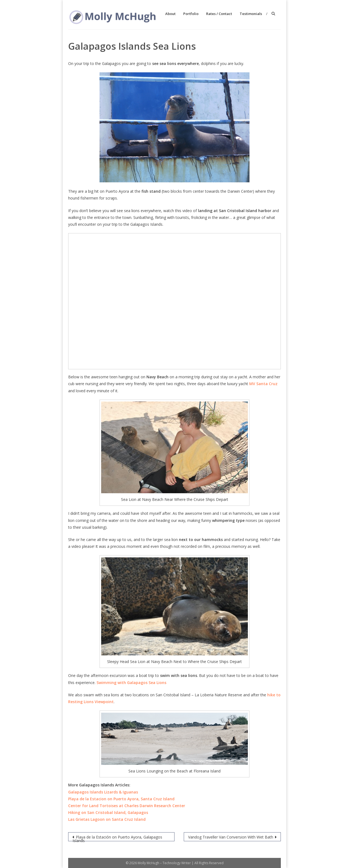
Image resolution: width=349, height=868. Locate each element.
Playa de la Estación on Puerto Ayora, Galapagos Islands (117, 838)
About (170, 14)
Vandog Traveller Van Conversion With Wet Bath (231, 837)
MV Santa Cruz (263, 384)
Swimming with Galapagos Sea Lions (131, 683)
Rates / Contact (219, 14)
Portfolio (191, 14)
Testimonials (251, 14)
